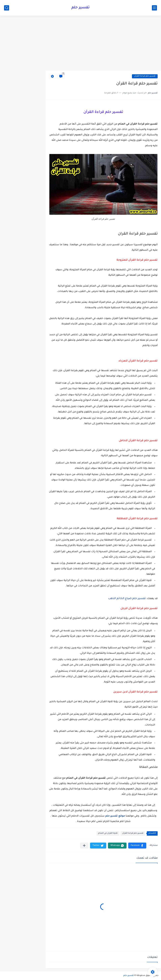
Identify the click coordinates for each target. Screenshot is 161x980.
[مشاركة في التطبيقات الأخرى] (84, 846)
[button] (137, 846)
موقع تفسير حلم (115, 816)
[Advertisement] (103, 44)
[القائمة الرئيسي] (154, 8)
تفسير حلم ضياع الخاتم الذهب (127, 599)
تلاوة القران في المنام (108, 833)
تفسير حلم (80, 8)
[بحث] (7, 8)
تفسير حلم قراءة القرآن (145, 76)
